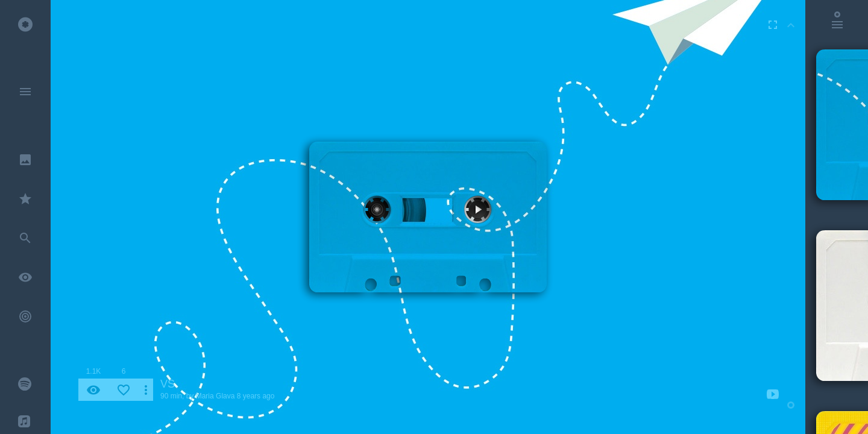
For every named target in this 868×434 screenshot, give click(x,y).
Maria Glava (215, 396)
